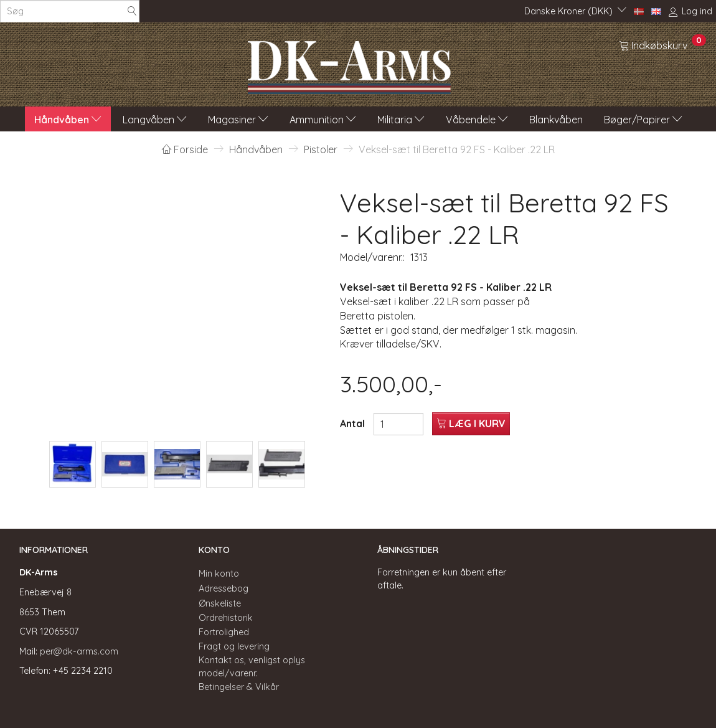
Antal (354, 423)
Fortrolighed (224, 632)
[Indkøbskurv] (662, 45)
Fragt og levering (234, 646)
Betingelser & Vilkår (239, 687)
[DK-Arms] (349, 64)
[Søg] (132, 12)
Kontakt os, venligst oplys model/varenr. (252, 667)
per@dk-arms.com (79, 651)
